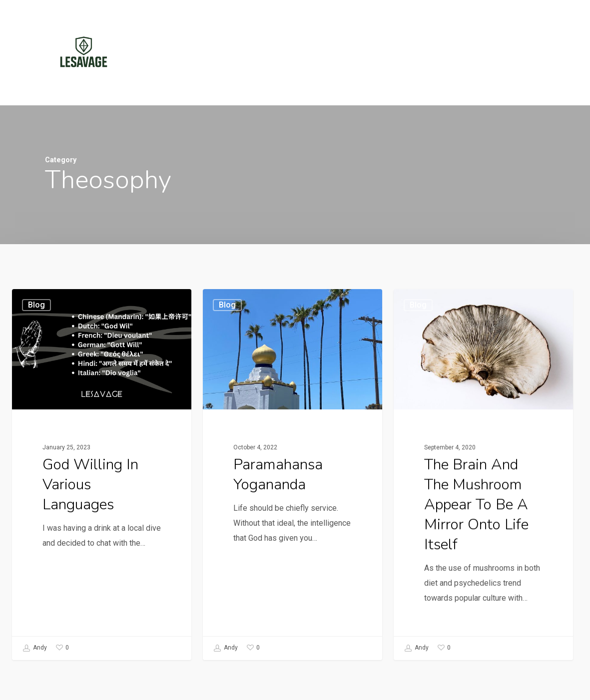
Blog (36, 305)
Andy (35, 648)
